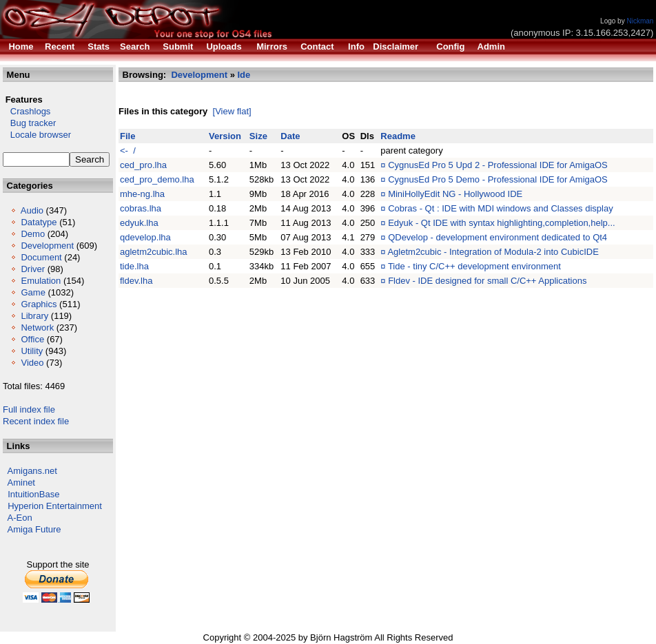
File (127, 136)
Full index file (29, 409)
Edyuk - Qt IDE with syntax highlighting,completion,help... (502, 223)
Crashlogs (27, 111)
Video (32, 363)
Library (34, 316)
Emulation (41, 281)
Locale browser (37, 135)
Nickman (640, 21)
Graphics (39, 304)
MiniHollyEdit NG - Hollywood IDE (455, 194)
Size (258, 136)
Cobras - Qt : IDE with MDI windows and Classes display (501, 208)
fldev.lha (136, 281)
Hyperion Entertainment (55, 506)
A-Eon (20, 518)
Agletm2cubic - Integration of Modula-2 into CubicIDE (493, 252)
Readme (398, 136)
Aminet (21, 482)
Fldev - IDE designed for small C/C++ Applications (487, 281)
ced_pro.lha (143, 165)
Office (32, 339)
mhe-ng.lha (142, 194)
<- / (128, 150)
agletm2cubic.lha (154, 252)
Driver (33, 269)
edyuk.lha (139, 223)
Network (37, 328)
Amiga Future (34, 529)
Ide (244, 75)
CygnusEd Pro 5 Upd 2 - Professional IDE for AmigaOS (498, 165)
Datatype (39, 222)
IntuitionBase (33, 494)
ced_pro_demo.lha (157, 179)
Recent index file (36, 421)
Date (290, 136)
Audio (32, 210)
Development (47, 246)
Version (225, 136)
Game (33, 292)
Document (41, 257)
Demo (33, 234)
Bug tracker (29, 123)
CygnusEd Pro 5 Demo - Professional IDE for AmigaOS (498, 179)
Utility (32, 351)
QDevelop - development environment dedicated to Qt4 (498, 237)
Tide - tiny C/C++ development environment (474, 266)
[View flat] (232, 111)
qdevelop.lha (145, 237)
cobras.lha (141, 208)
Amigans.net (32, 471)
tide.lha (134, 266)
